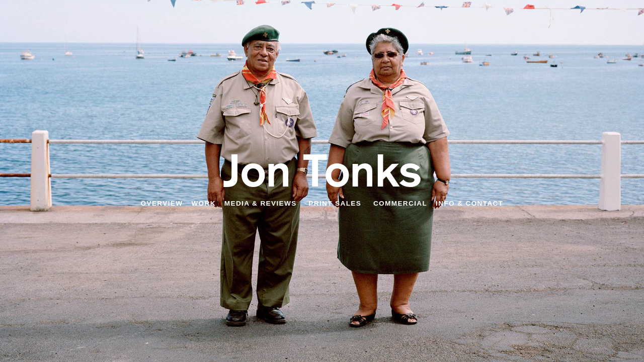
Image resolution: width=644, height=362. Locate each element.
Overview (162, 203)
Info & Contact (469, 203)
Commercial (400, 203)
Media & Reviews (261, 203)
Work (203, 203)
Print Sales (335, 203)
